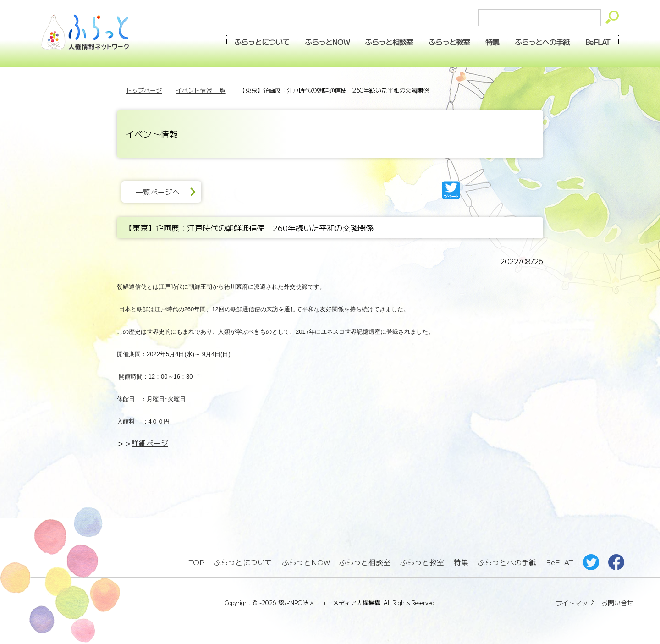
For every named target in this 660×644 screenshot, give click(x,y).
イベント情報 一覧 (201, 90)
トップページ (144, 90)
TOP (196, 562)
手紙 (543, 42)
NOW (327, 42)
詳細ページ (150, 443)
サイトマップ (575, 603)
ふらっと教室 (422, 562)
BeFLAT (598, 42)
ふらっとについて (262, 42)
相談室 (389, 42)
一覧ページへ (158, 192)
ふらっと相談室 (365, 562)
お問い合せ (617, 603)
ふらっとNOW (306, 562)
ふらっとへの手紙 (507, 562)
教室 (450, 42)
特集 (493, 42)
